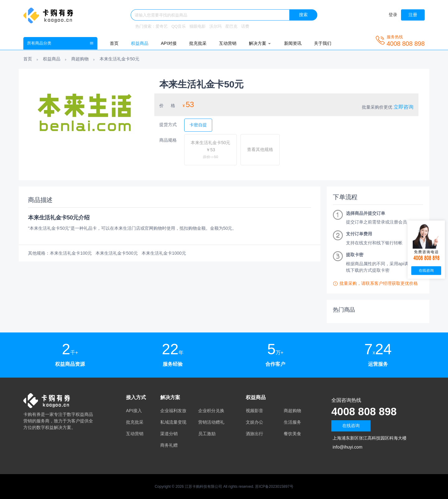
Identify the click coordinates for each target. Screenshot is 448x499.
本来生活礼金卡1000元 (164, 253)
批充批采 (198, 43)
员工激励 (207, 434)
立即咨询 (404, 107)
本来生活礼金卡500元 (117, 253)
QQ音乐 (179, 26)
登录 (393, 15)
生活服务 (292, 422)
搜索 (303, 15)
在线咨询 (351, 426)
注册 (413, 15)
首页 (114, 43)
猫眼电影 (198, 26)
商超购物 (80, 59)
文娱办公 (254, 422)
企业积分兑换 (211, 411)
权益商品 (140, 43)
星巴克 (231, 26)
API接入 (134, 411)
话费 (245, 26)
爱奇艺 (162, 26)
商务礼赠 (169, 445)
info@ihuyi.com (348, 447)
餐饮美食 (292, 434)
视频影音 (254, 411)
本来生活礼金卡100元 (71, 253)
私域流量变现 (173, 422)
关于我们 (323, 43)
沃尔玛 (215, 26)
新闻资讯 (293, 43)
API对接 (169, 43)
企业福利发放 (173, 411)
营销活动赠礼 (211, 422)
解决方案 (260, 43)
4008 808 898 (366, 411)
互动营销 (228, 43)
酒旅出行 (254, 434)
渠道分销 (169, 434)
